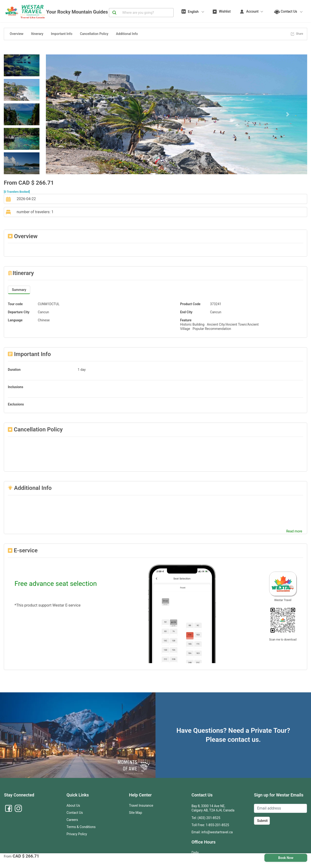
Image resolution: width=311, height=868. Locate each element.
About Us (73, 805)
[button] (66, 114)
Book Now (286, 858)
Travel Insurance (141, 805)
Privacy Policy (77, 834)
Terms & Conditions (81, 827)
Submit (262, 821)
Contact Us (75, 813)
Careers (72, 820)
